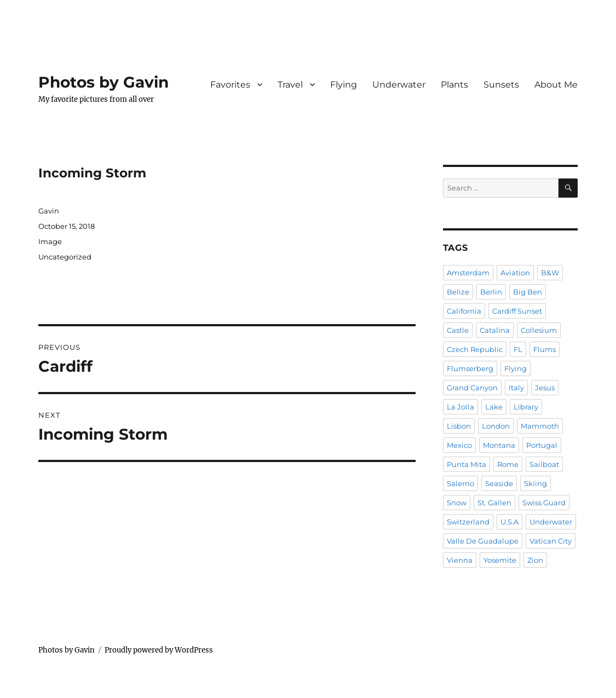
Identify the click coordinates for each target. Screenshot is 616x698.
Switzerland (468, 522)
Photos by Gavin (103, 82)
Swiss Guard (544, 503)
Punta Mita (467, 464)
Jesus (545, 388)
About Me (556, 85)
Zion (535, 560)
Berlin (491, 292)
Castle (458, 330)
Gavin (49, 211)
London (496, 426)
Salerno (460, 483)
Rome (508, 464)
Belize (458, 292)
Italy (516, 388)
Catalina (495, 330)
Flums (545, 349)
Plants (454, 85)
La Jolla (460, 407)
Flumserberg (470, 368)
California (464, 311)
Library (526, 407)
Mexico (459, 445)
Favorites (230, 85)
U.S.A (510, 522)
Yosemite (500, 560)
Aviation (515, 273)
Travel (290, 85)
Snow (457, 503)
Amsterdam (468, 273)
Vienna (460, 560)
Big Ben (528, 292)
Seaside (499, 483)
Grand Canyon (472, 388)
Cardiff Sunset (517, 311)
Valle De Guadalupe (483, 541)
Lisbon (459, 426)
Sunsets (501, 85)
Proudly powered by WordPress (159, 650)
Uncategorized (65, 257)
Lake (494, 407)
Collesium (539, 330)
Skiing (536, 483)
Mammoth (540, 426)
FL (518, 349)
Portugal (542, 445)
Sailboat (544, 464)
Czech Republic (475, 349)
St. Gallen (494, 503)
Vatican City (551, 541)
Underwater (399, 85)
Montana (499, 445)
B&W (550, 273)
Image (50, 241)
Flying (344, 85)
